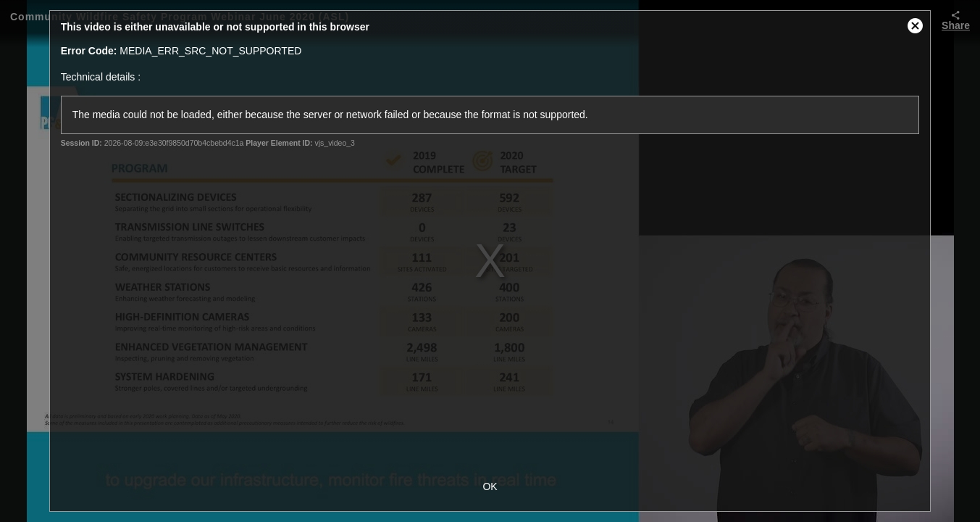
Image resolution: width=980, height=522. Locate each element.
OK (490, 486)
